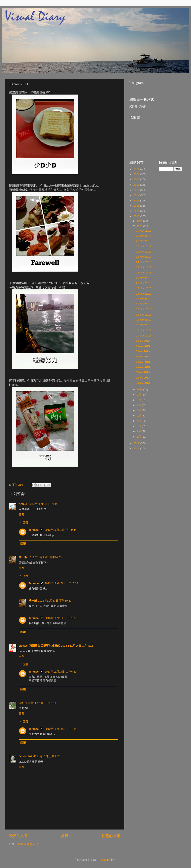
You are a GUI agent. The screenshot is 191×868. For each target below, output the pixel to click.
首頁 (65, 836)
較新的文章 (18, 836)
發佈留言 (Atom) (28, 844)
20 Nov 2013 (144, 283)
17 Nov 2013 (144, 299)
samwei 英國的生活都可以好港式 (39, 646)
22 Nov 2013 (144, 273)
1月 (139, 437)
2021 (137, 174)
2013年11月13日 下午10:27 (55, 601)
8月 (139, 400)
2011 (137, 448)
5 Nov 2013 (143, 362)
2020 (137, 179)
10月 (140, 389)
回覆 (21, 515)
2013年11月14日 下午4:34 (60, 729)
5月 (139, 416)
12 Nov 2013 (144, 325)
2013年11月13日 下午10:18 (61, 583)
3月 (139, 426)
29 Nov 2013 (144, 236)
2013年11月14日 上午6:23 (60, 672)
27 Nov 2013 (144, 246)
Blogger (106, 860)
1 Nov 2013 (143, 383)
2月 (139, 431)
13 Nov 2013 (144, 320)
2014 (137, 211)
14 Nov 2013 (144, 315)
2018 (137, 190)
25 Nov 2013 (144, 257)
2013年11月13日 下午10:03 (45, 557)
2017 (137, 195)
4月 (139, 421)
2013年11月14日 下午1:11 (40, 703)
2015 (137, 206)
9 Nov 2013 (143, 341)
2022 (137, 169)
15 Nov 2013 (144, 309)
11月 (140, 226)
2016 (137, 201)
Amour (23, 504)
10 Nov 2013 (144, 336)
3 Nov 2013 (143, 372)
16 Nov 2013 (144, 304)
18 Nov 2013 (144, 294)
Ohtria (23, 756)
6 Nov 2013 (143, 357)
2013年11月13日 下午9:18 (45, 504)
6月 (139, 410)
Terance (34, 530)
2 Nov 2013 (143, 378)
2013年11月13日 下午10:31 (61, 618)
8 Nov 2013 (143, 346)
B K (21, 703)
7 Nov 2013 (143, 351)
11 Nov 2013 (144, 330)
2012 (137, 443)
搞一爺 (23, 557)
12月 (140, 221)
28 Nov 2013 (144, 241)
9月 (139, 395)
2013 (137, 216)
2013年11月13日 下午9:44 (60, 530)
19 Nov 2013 (144, 288)
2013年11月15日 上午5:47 (44, 756)
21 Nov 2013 (144, 278)
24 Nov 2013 (144, 262)
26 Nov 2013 (144, 252)
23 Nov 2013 (144, 267)
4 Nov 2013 (143, 367)
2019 (137, 185)
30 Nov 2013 (144, 231)
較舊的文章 (111, 836)
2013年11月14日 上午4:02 (77, 646)
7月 (139, 405)
